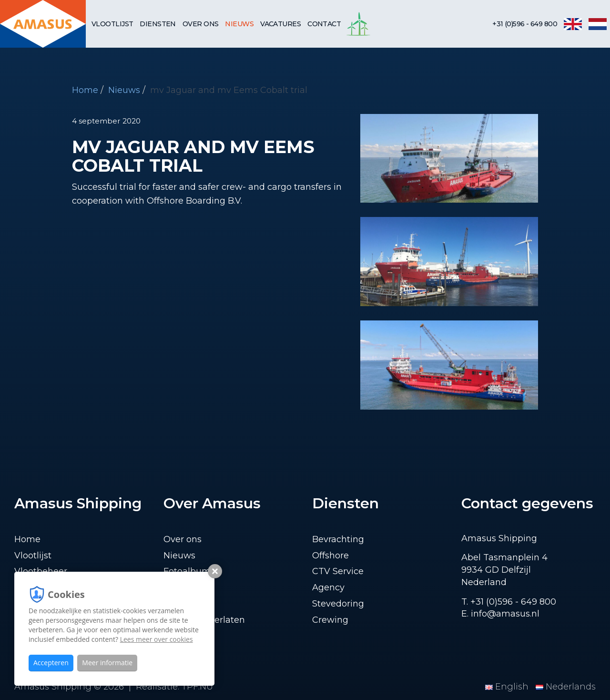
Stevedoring (338, 604)
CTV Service (338, 571)
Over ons (201, 24)
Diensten (158, 24)
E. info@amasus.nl (500, 614)
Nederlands (566, 687)
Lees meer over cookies (157, 639)
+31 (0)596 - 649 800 (525, 24)
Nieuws (239, 24)
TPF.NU (197, 687)
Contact (324, 24)
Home (85, 90)
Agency (328, 587)
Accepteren (51, 663)
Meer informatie (107, 663)
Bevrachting (338, 539)
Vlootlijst (112, 24)
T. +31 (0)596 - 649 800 (509, 602)
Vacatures (280, 24)
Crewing (330, 620)
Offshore (330, 556)
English (508, 687)
